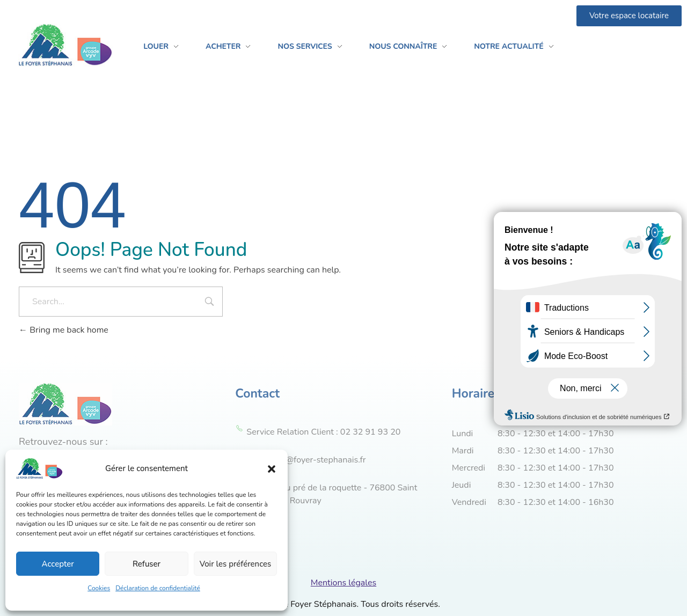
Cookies (99, 588)
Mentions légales (343, 583)
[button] (272, 468)
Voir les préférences (236, 564)
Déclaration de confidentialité (158, 588)
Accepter (58, 564)
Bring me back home (64, 330)
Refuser (147, 564)
